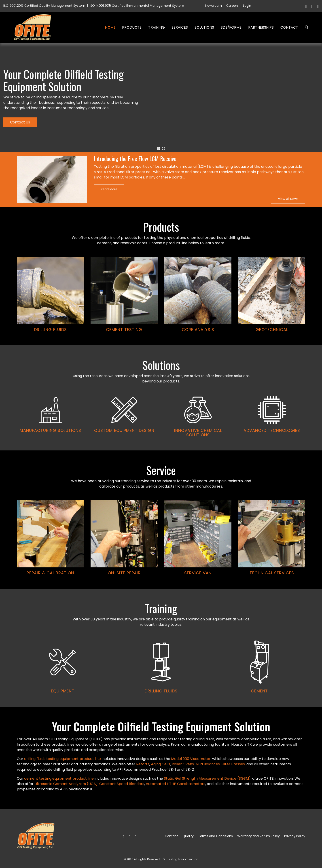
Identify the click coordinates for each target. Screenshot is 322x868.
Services (180, 27)
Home (110, 27)
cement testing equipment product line (59, 778)
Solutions (204, 27)
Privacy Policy (295, 836)
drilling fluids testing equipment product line (62, 759)
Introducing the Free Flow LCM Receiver (136, 159)
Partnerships (261, 27)
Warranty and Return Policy (258, 836)
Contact (289, 27)
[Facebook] (306, 6)
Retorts (143, 764)
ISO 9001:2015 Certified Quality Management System (44, 6)
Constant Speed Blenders (122, 784)
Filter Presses (233, 764)
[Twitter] (312, 6)
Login (247, 6)
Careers (232, 6)
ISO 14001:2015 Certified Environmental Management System (137, 6)
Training (157, 27)
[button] (159, 149)
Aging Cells (161, 764)
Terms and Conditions (215, 836)
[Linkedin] (318, 6)
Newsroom (214, 6)
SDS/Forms (231, 27)
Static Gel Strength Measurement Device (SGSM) (207, 778)
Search (305, 27)
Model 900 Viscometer (191, 759)
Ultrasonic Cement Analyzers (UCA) (66, 784)
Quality (188, 836)
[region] (161, 375)
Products (132, 27)
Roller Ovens (183, 764)
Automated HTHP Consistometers (176, 784)
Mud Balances (208, 764)
